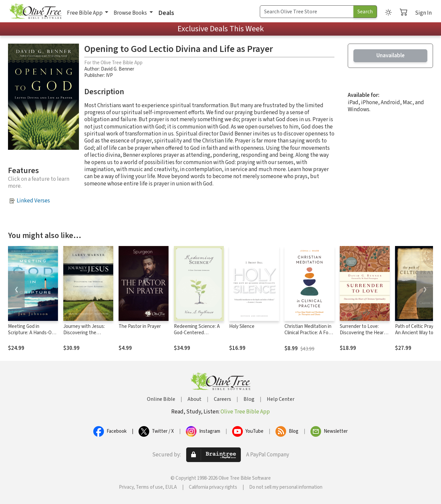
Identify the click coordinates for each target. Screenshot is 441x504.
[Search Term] (307, 12)
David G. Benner (118, 69)
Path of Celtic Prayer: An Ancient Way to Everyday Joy (417, 333)
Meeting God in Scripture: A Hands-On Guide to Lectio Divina (31, 333)
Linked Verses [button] (33, 201)
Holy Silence (242, 326)
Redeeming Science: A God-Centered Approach (197, 333)
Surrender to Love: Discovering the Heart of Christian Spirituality (363, 333)
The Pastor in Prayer (140, 326)
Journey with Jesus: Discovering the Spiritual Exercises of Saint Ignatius (85, 336)
